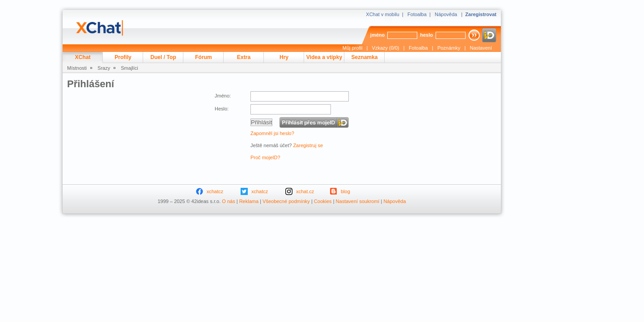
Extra (244, 57)
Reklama (249, 201)
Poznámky (449, 48)
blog (345, 191)
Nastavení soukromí (358, 201)
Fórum (203, 57)
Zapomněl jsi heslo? (272, 133)
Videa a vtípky (324, 57)
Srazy (104, 68)
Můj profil (353, 48)
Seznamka (364, 57)
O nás (228, 201)
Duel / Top (163, 57)
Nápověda (446, 14)
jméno (377, 35)
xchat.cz (305, 191)
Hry (284, 57)
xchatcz (215, 191)
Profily (123, 57)
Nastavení (481, 48)
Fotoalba (417, 14)
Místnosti (77, 68)
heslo (426, 35)
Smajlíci (129, 68)
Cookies (323, 201)
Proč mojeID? (265, 157)
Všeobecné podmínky (286, 201)
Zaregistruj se (308, 145)
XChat (83, 57)
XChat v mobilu (383, 14)
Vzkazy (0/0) (386, 48)
